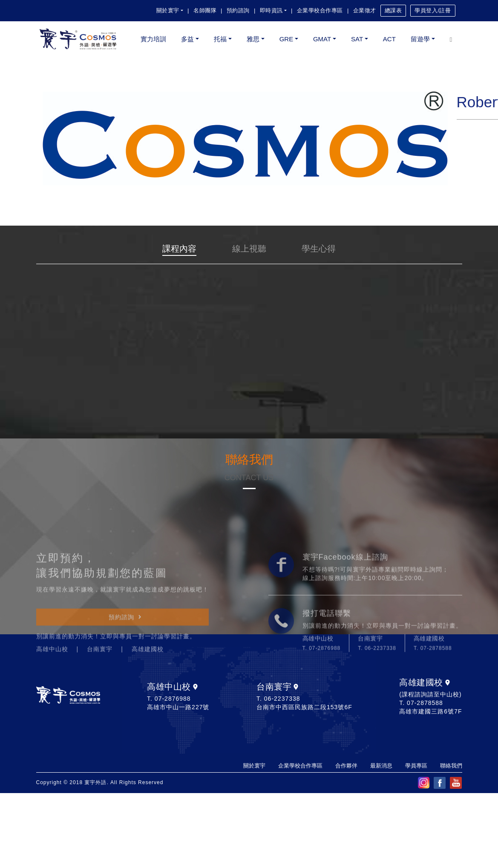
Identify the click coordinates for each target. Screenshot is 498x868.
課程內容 (179, 249)
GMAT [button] (322, 39)
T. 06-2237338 (377, 712)
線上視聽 (249, 249)
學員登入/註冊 (433, 10)
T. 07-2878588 (433, 712)
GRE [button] (286, 39)
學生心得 (319, 249)
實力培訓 (153, 39)
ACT (389, 39)
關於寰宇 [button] (168, 10)
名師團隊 (205, 10)
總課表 (393, 10)
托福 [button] (220, 39)
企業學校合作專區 (320, 10)
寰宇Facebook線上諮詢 (345, 621)
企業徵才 (365, 10)
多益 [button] (187, 39)
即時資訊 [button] (271, 10)
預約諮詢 (238, 10)
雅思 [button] (253, 39)
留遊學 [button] (420, 39)
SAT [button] (357, 39)
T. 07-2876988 (322, 712)
